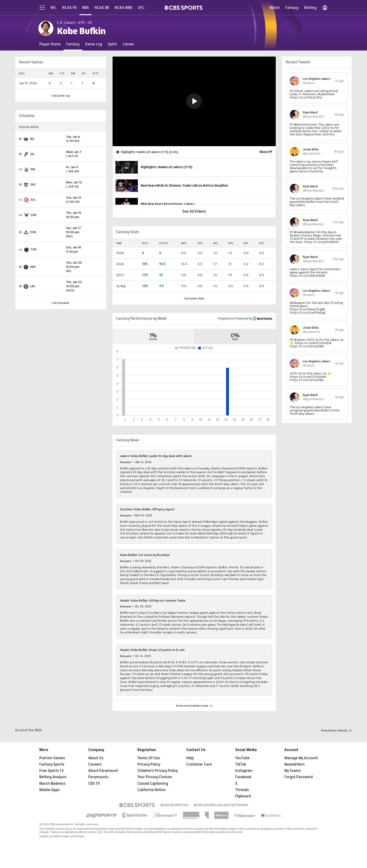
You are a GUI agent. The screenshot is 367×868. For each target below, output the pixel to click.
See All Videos (194, 211)
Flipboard (243, 796)
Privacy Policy (149, 764)
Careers (95, 764)
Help (190, 758)
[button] (194, 101)
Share (264, 152)
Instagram (244, 771)
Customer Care (199, 764)
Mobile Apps (50, 790)
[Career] (128, 44)
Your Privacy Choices (155, 777)
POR (33, 232)
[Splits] (112, 44)
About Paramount (103, 771)
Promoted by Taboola (337, 731)
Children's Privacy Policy (158, 771)
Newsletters (295, 764)
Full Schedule (61, 303)
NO (32, 139)
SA (32, 154)
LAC (33, 286)
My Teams (293, 771)
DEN (33, 267)
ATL (33, 200)
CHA (33, 215)
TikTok (241, 764)
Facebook (243, 777)
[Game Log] (94, 44)
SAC (33, 184)
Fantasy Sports (52, 764)
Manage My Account (301, 758)
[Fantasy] (73, 44)
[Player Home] (50, 44)
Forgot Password (299, 777)
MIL (33, 169)
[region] (194, 101)
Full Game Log (61, 96)
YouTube (242, 758)
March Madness (52, 784)
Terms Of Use (149, 758)
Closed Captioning (153, 784)
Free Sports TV (52, 771)
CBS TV (94, 784)
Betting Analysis (53, 777)
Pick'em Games (52, 758)
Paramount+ (99, 777)
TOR (34, 249)
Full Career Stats (194, 298)
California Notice (151, 790)
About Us (96, 758)
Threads (242, 790)
